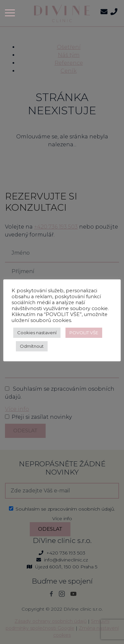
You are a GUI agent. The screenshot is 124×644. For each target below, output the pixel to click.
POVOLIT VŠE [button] (84, 333)
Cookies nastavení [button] (37, 333)
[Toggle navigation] (12, 13)
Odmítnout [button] (32, 346)
